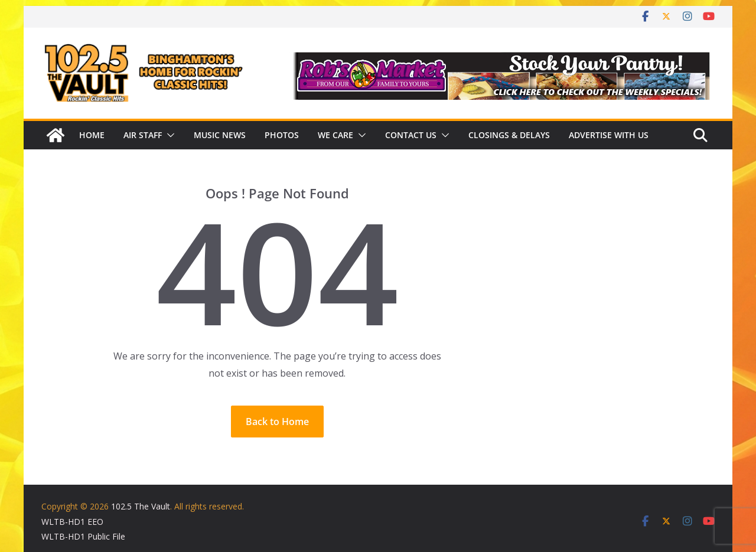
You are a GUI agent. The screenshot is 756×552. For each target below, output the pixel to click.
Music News (220, 135)
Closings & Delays (509, 135)
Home (92, 135)
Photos (282, 135)
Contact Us (411, 135)
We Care (335, 135)
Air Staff (143, 135)
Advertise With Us (609, 135)
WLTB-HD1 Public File (83, 536)
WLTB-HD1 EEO (72, 522)
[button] (168, 135)
